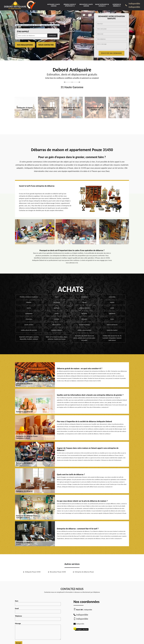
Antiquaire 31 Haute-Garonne (54, 5)
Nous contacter (46, 45)
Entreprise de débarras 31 (117, 5)
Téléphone (38, 618)
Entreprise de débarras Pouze (84, 572)
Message (38, 631)
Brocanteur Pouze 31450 (58, 572)
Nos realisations (25, 45)
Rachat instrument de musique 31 (102, 5)
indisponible (134, 3)
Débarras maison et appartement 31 (70, 5)
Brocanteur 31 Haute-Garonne (86, 5)
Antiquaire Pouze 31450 (33, 572)
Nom (38, 603)
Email (38, 610)
